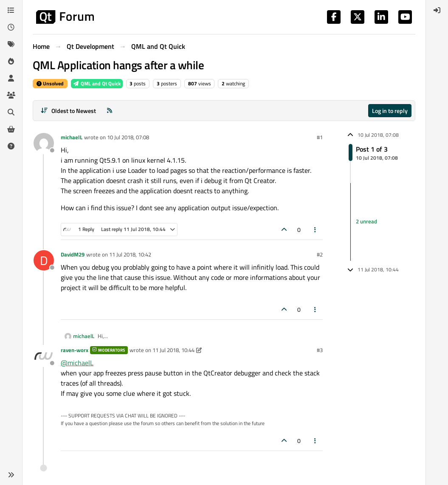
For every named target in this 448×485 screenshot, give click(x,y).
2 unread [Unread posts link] (366, 222)
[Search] (11, 112)
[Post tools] (316, 230)
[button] (11, 475)
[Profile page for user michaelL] (44, 143)
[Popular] (11, 61)
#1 (320, 137)
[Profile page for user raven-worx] (44, 356)
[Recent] (11, 27)
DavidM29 (73, 254)
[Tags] (11, 44)
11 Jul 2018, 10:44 (173, 350)
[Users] (11, 78)
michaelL (72, 137)
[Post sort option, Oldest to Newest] (68, 111)
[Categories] (11, 10)
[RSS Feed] (110, 111)
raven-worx (75, 350)
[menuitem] (437, 10)
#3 (320, 350)
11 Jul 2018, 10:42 (130, 254)
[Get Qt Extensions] (11, 129)
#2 (320, 254)
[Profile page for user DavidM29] (44, 260)
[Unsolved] (11, 146)
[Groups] (11, 95)
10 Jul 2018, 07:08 (128, 137)
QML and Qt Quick (97, 83)
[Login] (437, 10)
